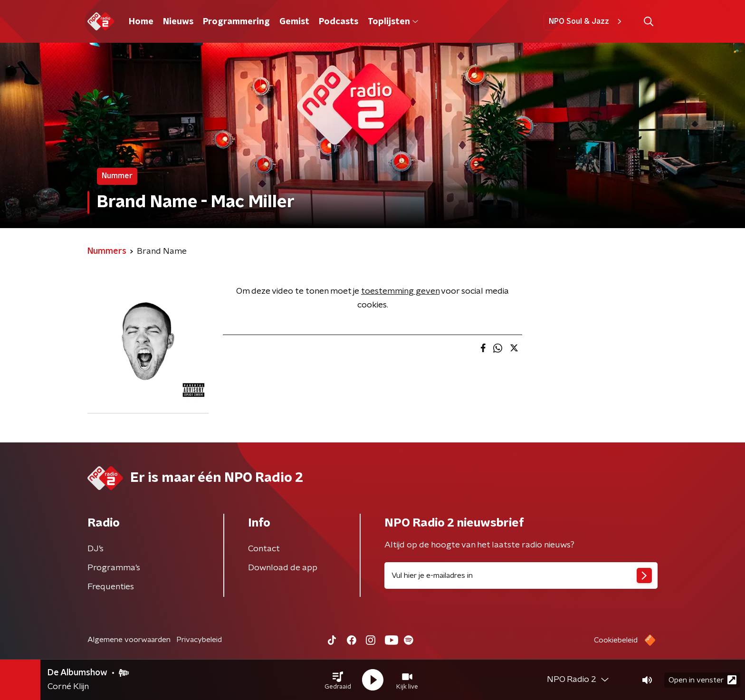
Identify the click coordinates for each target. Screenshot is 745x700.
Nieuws (178, 22)
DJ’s (96, 549)
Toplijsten (393, 22)
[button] (338, 680)
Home (141, 22)
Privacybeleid (199, 640)
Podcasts (339, 22)
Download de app (283, 568)
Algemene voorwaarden (129, 640)
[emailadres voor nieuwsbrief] (521, 575)
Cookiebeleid (616, 640)
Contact (264, 549)
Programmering (236, 22)
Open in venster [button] (702, 680)
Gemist (294, 22)
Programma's (114, 568)
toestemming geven (400, 291)
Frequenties (111, 587)
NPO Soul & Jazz (587, 21)
